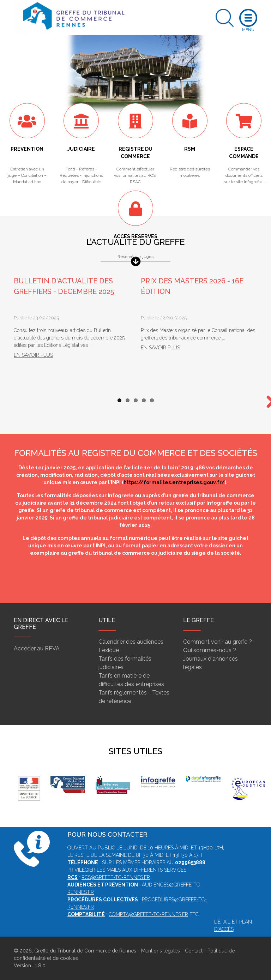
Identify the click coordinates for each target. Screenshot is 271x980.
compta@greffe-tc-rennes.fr (148, 914)
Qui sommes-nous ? (210, 650)
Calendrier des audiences (131, 642)
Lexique (109, 650)
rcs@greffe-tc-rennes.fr (116, 877)
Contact (194, 951)
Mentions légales (161, 951)
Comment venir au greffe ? (218, 642)
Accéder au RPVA (37, 648)
